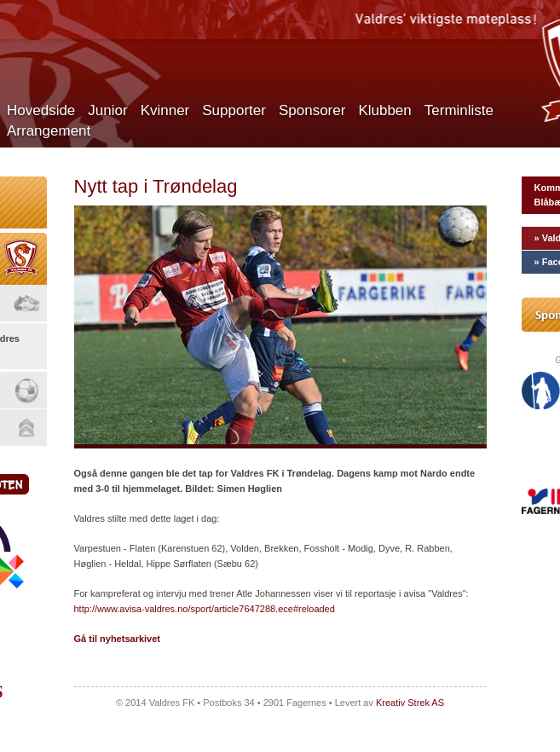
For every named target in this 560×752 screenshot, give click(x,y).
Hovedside (41, 110)
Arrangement (49, 131)
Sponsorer (312, 110)
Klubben (384, 110)
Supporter (234, 110)
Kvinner (165, 110)
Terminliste (459, 110)
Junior (107, 110)
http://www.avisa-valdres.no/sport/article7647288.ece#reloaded (205, 609)
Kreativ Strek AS (410, 703)
